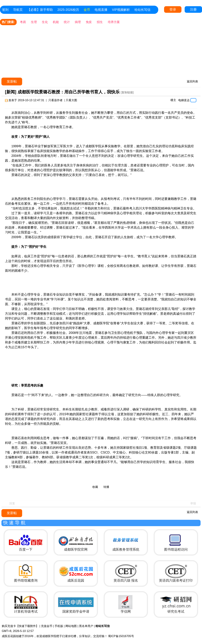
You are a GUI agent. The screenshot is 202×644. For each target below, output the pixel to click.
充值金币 (47, 626)
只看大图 (71, 100)
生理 (34, 22)
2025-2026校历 (68, 10)
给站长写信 (142, 10)
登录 (173, 9)
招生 (100, 22)
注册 (193, 9)
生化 (45, 22)
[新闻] (11, 92)
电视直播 (101, 10)
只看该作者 (55, 100)
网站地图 (71, 626)
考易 (23, 22)
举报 (193, 503)
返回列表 (192, 81)
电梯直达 (184, 100)
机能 (56, 22)
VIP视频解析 (121, 10)
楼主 (173, 100)
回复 (12, 503)
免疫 (89, 22)
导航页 (18, 10)
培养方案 (114, 22)
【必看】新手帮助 (40, 10)
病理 (78, 22)
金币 (87, 10)
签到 (5, 10)
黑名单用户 (86, 626)
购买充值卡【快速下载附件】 (20, 626)
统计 (67, 22)
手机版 (59, 626)
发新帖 (12, 81)
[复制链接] (127, 92)
